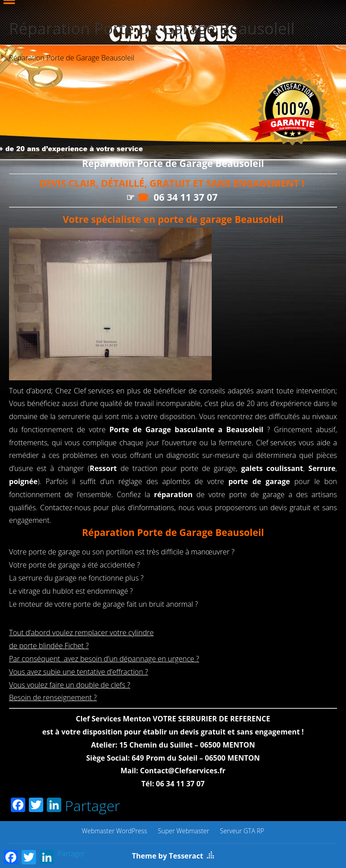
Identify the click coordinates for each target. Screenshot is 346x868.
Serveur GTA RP (242, 831)
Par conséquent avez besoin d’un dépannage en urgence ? (104, 659)
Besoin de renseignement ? (53, 697)
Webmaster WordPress (114, 831)
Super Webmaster (184, 831)
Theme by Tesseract (168, 856)
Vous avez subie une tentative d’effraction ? (79, 672)
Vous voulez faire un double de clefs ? (70, 685)
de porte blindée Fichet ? (49, 646)
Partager (92, 806)
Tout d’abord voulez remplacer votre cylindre (81, 633)
